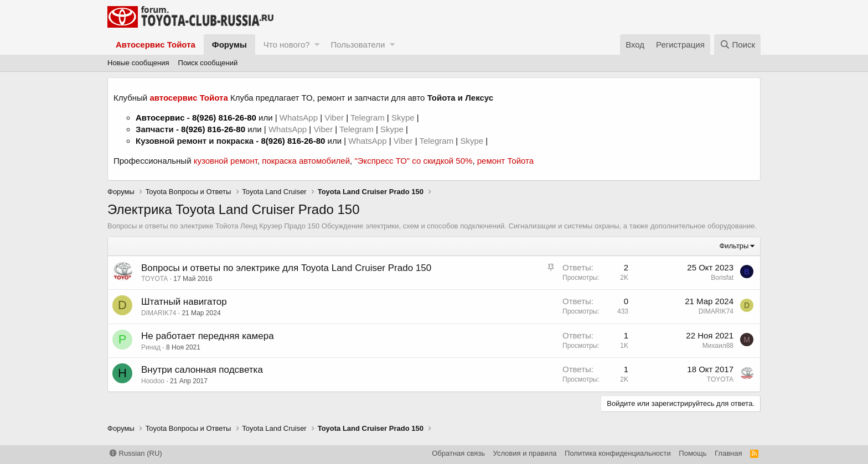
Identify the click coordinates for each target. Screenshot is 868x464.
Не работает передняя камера (208, 336)
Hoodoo (153, 381)
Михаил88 (718, 346)
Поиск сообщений (208, 63)
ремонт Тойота (505, 161)
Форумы (229, 45)
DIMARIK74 (159, 313)
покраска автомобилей (306, 161)
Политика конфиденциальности (618, 453)
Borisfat (722, 278)
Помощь (693, 453)
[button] (317, 45)
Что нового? (287, 45)
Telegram (369, 118)
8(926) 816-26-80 (224, 118)
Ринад (151, 347)
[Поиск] (737, 45)
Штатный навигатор (184, 302)
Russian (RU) (136, 453)
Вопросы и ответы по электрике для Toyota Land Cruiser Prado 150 (286, 268)
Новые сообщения (138, 63)
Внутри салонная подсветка (202, 370)
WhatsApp (300, 118)
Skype (404, 118)
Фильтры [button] (734, 246)
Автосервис (160, 118)
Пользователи (358, 45)
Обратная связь (458, 453)
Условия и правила (525, 453)
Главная (728, 453)
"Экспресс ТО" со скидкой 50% (413, 161)
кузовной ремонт (226, 161)
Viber (334, 118)
